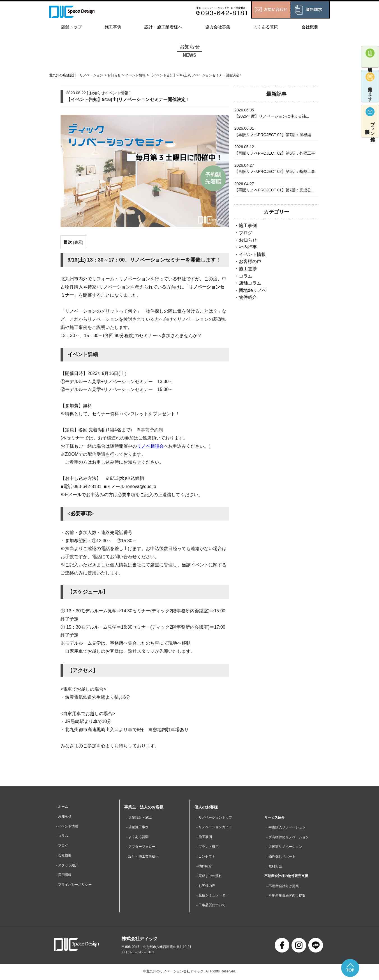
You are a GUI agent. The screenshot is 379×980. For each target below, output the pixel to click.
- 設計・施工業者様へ (143, 857)
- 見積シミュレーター (213, 896)
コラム (246, 276)
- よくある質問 (137, 837)
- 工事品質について (211, 906)
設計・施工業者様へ (163, 27)
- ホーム (62, 807)
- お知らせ (64, 817)
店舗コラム (250, 283)
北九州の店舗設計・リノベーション (76, 75)
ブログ (246, 233)
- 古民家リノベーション (284, 847)
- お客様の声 (206, 887)
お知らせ (114, 75)
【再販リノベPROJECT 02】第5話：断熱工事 (275, 171)
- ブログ (62, 846)
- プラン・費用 (208, 847)
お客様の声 (250, 261)
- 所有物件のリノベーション (288, 837)
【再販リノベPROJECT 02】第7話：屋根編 (273, 135)
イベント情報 (135, 75)
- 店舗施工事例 (137, 827)
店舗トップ (71, 27)
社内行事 (248, 247)
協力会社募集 (218, 27)
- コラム (62, 836)
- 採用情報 (64, 876)
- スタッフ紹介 (67, 866)
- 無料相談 (274, 867)
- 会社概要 (64, 856)
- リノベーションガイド (214, 827)
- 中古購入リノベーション (286, 827)
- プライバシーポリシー (74, 886)
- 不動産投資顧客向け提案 (286, 896)
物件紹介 (248, 297)
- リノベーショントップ (214, 818)
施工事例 (113, 27)
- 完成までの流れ (209, 877)
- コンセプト (206, 857)
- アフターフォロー (141, 847)
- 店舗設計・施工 (139, 818)
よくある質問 (266, 27)
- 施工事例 (204, 837)
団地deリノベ (253, 290)
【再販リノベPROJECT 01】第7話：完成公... (274, 190)
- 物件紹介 (204, 867)
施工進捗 (248, 269)
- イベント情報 (67, 826)
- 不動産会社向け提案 (283, 887)
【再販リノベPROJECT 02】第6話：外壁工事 (275, 153)
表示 (78, 242)
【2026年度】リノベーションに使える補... (272, 116)
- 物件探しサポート (281, 857)
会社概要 (310, 27)
